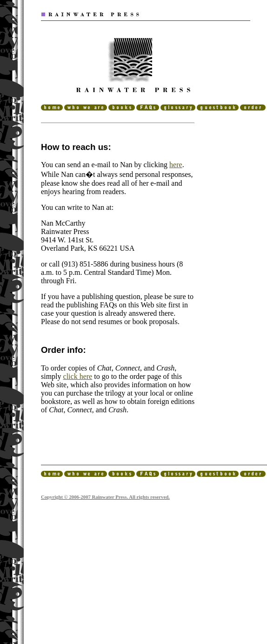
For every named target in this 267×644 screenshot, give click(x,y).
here (176, 165)
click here (78, 376)
